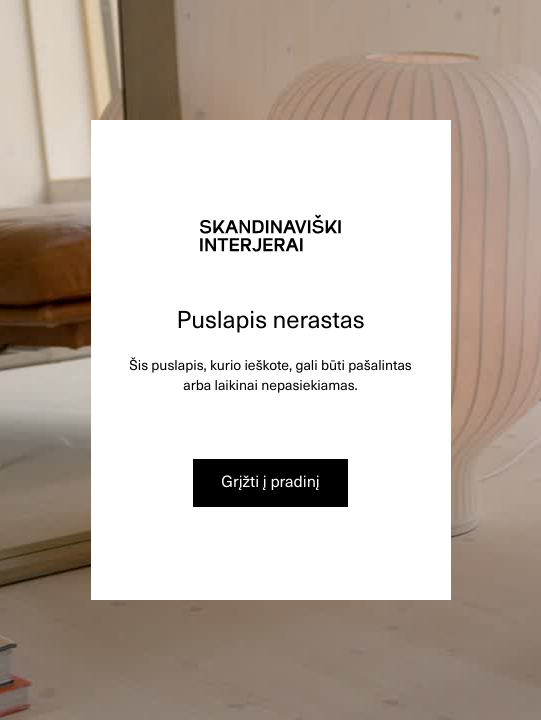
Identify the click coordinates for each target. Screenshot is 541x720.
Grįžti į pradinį (270, 481)
